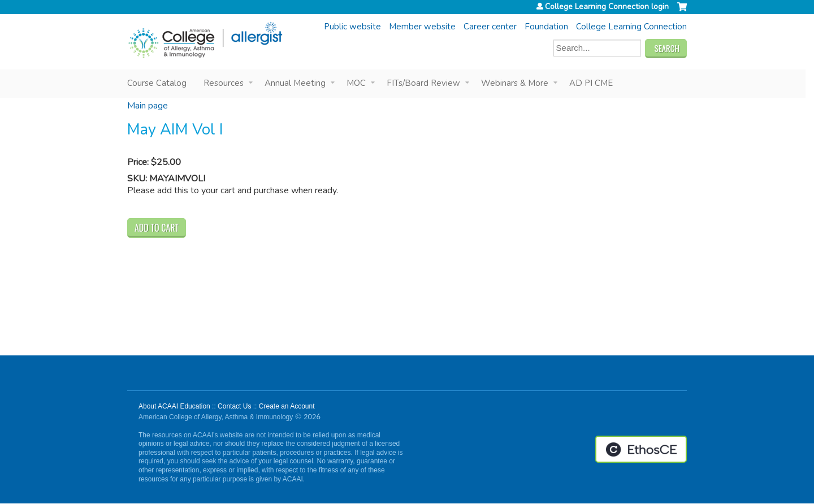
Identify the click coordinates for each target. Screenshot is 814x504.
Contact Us (234, 406)
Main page (148, 106)
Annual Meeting (295, 83)
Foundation (546, 27)
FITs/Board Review (423, 83)
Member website (422, 27)
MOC (356, 83)
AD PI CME (591, 83)
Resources (224, 83)
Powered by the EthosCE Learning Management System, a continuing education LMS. (641, 449)
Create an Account (287, 406)
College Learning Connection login (607, 7)
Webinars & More (515, 83)
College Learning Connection (631, 27)
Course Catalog (157, 83)
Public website (352, 27)
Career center (490, 27)
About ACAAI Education (174, 406)
